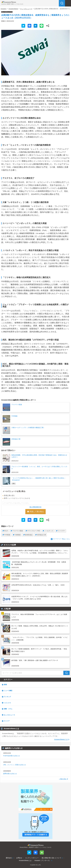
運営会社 (9, 858)
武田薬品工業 (41, 535)
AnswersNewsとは (61, 739)
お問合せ (19, 858)
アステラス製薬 (18, 531)
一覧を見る (63, 779)
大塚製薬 (18, 535)
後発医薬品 (29, 535)
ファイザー (61, 531)
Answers (4, 9)
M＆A (6, 531)
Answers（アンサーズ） (43, 861)
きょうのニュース (26, 9)
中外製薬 (7, 535)
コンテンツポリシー (32, 858)
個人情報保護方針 (35, 507)
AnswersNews (13, 9)
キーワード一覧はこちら (61, 539)
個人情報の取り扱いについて (51, 858)
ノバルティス (49, 531)
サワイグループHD (34, 531)
